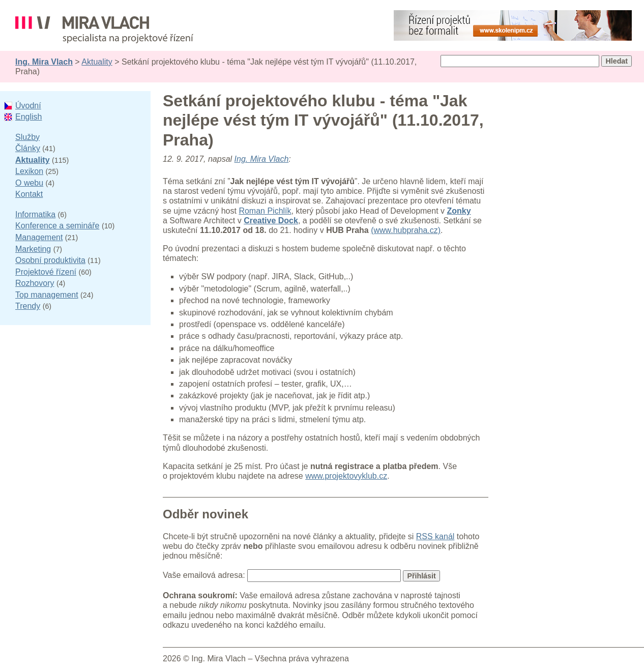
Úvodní (28, 106)
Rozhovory (35, 283)
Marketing (33, 249)
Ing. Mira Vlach (44, 62)
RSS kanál (435, 536)
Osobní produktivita (50, 260)
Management (39, 237)
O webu (29, 183)
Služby (27, 137)
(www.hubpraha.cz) (406, 230)
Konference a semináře (57, 226)
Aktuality (97, 62)
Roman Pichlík (265, 211)
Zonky (459, 211)
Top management (47, 295)
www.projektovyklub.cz (346, 476)
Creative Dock (271, 221)
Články (28, 148)
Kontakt (29, 194)
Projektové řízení (46, 272)
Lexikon (29, 171)
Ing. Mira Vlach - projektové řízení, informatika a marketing (104, 30)
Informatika (35, 214)
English (28, 117)
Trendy (28, 306)
